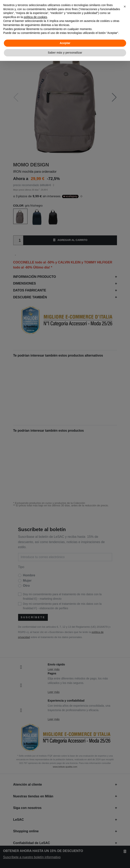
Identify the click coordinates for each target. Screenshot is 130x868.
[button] (125, 6)
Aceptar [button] (65, 43)
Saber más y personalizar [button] (65, 53)
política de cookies (35, 17)
